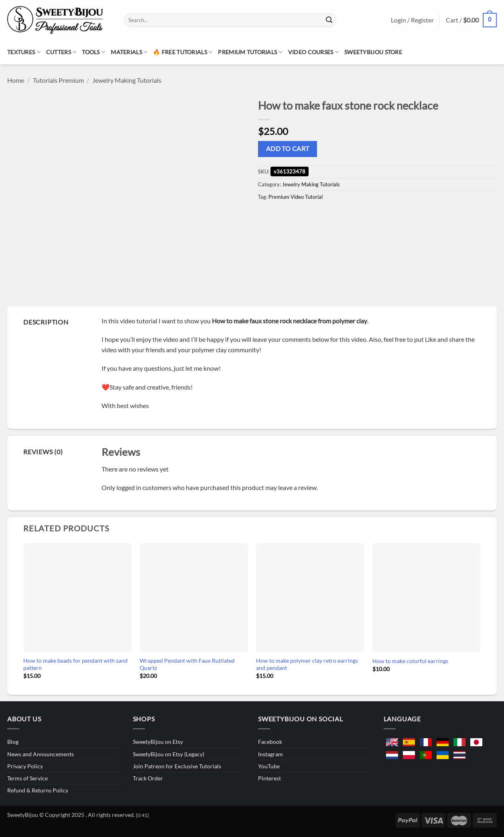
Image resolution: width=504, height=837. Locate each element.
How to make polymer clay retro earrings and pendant (307, 664)
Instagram (270, 754)
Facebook (270, 742)
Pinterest (269, 778)
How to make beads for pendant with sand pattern (75, 664)
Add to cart (288, 149)
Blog (13, 742)
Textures (24, 52)
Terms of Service (27, 778)
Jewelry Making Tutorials (127, 80)
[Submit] (329, 20)
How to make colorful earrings (410, 661)
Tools (93, 52)
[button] (471, 20)
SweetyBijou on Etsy (158, 742)
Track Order (148, 778)
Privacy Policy (25, 766)
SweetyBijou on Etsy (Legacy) (169, 754)
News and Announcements (41, 754)
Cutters (61, 52)
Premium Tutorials (250, 52)
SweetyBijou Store (373, 52)
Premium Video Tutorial (296, 197)
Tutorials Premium (58, 80)
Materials (129, 52)
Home (16, 80)
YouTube (269, 766)
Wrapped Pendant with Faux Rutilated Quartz (187, 664)
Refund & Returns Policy (38, 790)
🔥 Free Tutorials (183, 52)
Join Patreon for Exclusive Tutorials (177, 766)
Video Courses (313, 52)
